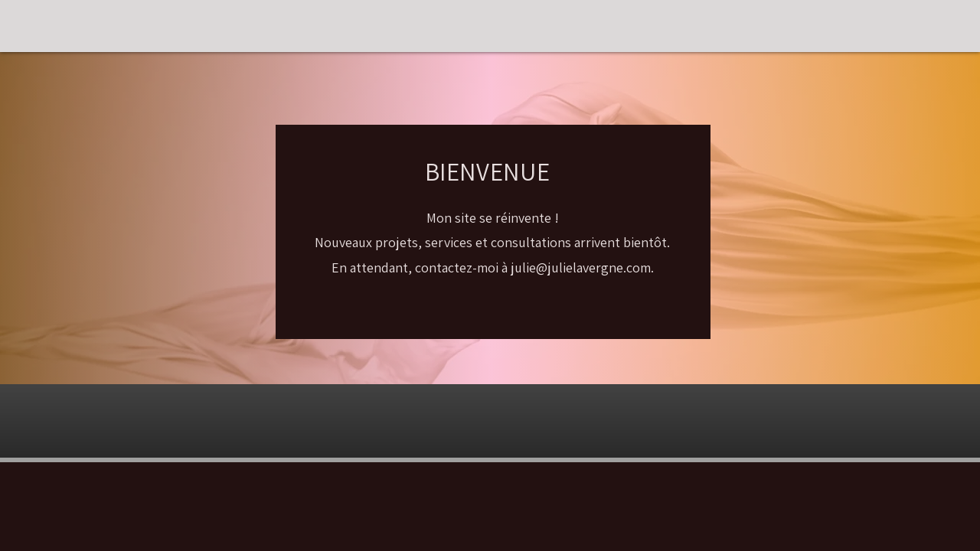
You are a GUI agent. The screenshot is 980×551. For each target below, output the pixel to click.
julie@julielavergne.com (581, 267)
